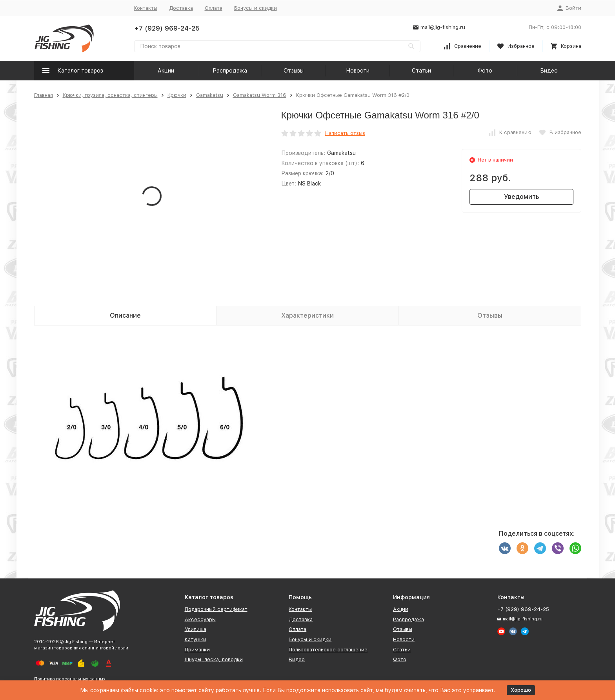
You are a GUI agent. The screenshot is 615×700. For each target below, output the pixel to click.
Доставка (181, 8)
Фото (485, 71)
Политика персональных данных (70, 679)
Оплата (214, 8)
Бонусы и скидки (256, 8)
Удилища (196, 629)
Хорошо (521, 690)
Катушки (196, 639)
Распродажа (230, 71)
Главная (44, 95)
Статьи (421, 71)
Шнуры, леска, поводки (214, 659)
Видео (549, 71)
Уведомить (521, 197)
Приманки (197, 650)
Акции (166, 71)
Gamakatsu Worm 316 (260, 95)
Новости (358, 71)
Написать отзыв (345, 133)
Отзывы (294, 71)
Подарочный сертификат (216, 609)
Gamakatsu (210, 95)
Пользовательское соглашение (328, 650)
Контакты (146, 8)
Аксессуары (200, 619)
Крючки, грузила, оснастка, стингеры (110, 95)
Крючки (177, 95)
